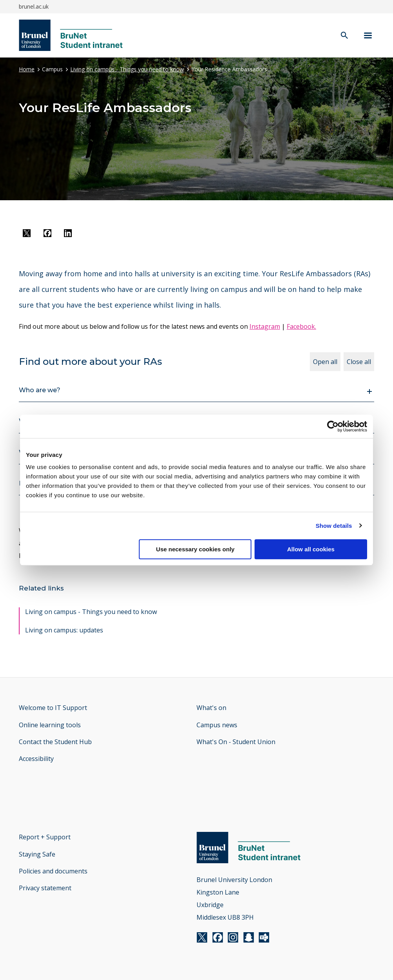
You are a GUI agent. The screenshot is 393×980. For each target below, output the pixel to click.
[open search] (344, 36)
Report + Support (45, 837)
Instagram (265, 326)
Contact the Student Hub (55, 742)
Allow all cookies (311, 549)
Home (27, 69)
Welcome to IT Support (53, 708)
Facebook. (301, 326)
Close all (359, 362)
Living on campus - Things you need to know (127, 69)
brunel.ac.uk (34, 6)
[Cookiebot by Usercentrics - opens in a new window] (333, 426)
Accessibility (36, 759)
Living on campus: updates (64, 630)
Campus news (217, 725)
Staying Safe (37, 854)
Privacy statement (45, 888)
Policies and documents (53, 871)
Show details (334, 526)
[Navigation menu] (368, 35)
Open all (325, 362)
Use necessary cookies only (195, 549)
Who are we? (40, 390)
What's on (211, 708)
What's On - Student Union (236, 742)
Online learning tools (50, 725)
